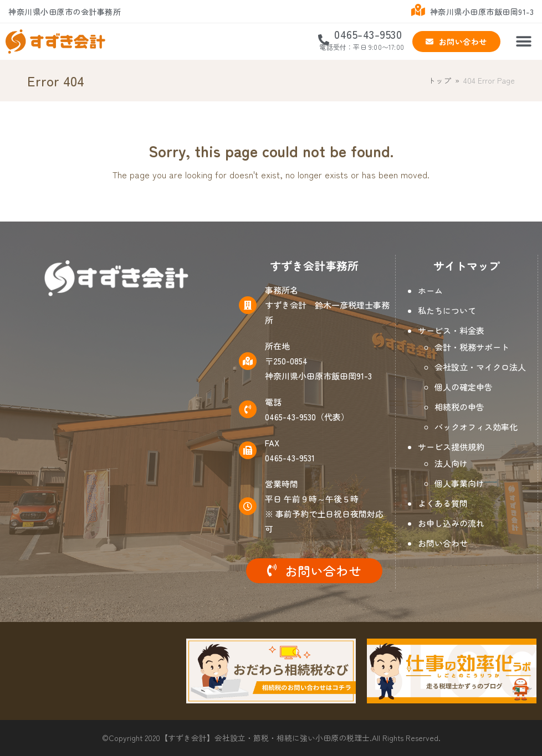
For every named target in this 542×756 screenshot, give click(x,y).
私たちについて (447, 310)
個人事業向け (459, 483)
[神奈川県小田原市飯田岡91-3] (117, 424)
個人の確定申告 (464, 387)
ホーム (430, 290)
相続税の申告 (459, 407)
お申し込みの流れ (451, 523)
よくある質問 (443, 503)
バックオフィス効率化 (476, 427)
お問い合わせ (443, 543)
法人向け (451, 463)
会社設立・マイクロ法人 (480, 367)
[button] (524, 42)
